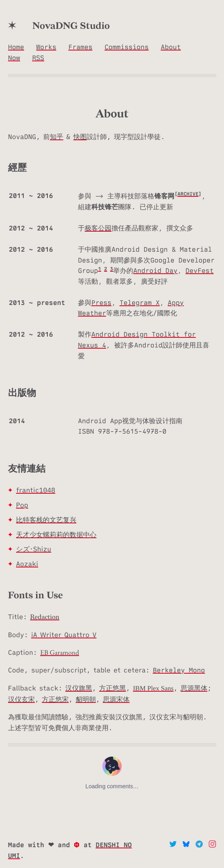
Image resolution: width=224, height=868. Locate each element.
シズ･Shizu (34, 549)
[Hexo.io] (79, 845)
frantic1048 (36, 490)
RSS (38, 58)
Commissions (126, 47)
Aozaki (27, 564)
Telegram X (140, 303)
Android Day (155, 271)
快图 (80, 137)
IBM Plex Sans (153, 688)
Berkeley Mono (179, 670)
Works (46, 47)
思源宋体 (116, 699)
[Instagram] (212, 845)
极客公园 (98, 228)
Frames (80, 47)
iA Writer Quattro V (64, 635)
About (171, 47)
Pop (22, 505)
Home (16, 47)
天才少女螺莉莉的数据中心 (56, 535)
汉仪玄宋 (21, 699)
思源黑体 (194, 688)
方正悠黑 (113, 688)
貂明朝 (86, 699)
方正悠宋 (55, 699)
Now (14, 58)
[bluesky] (188, 845)
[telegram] (201, 845)
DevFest (200, 271)
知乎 (56, 137)
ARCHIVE (188, 194)
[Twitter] (175, 845)
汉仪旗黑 (79, 688)
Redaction (45, 618)
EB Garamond (60, 653)
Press (102, 303)
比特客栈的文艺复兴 (46, 520)
